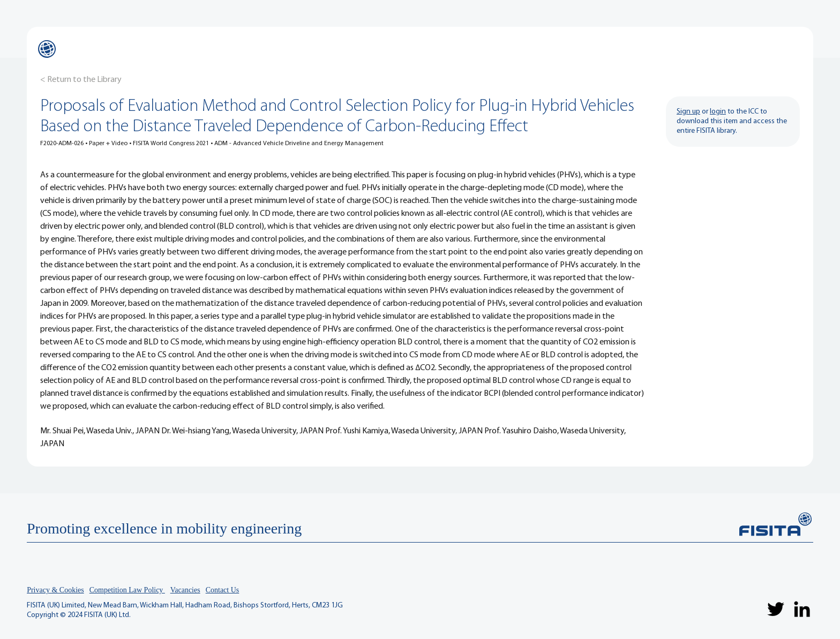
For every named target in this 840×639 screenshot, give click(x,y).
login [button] (718, 112)
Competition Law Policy (127, 590)
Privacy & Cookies (55, 590)
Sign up (688, 112)
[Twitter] (776, 609)
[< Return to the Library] (81, 80)
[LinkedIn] (802, 609)
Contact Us (223, 590)
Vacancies (185, 590)
